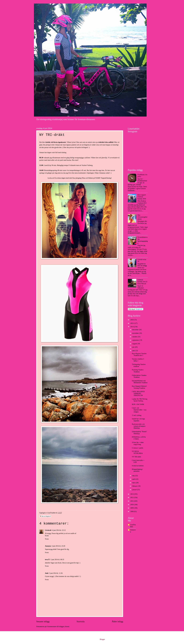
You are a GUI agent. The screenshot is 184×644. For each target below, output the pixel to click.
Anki (47, 573)
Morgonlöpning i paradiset (137, 470)
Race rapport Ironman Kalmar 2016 (142, 197)
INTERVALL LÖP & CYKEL (139, 438)
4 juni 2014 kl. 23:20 (58, 546)
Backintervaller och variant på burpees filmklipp (139, 426)
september (136, 340)
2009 (132, 508)
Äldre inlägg (117, 621)
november (136, 333)
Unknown (133, 531)
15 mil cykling (136, 415)
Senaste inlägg (43, 621)
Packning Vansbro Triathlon (138, 371)
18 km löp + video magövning (138, 443)
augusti (135, 344)
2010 (132, 505)
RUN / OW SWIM (138, 404)
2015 (132, 323)
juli (134, 347)
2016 (132, 320)
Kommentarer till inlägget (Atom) (58, 627)
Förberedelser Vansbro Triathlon (139, 376)
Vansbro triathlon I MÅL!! (138, 360)
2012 (132, 498)
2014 (132, 327)
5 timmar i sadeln (137, 448)
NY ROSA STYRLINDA (137, 452)
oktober (135, 337)
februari (135, 486)
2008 (132, 512)
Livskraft (48, 530)
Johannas (102, 173)
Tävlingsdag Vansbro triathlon (139, 365)
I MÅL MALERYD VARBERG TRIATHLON (138, 394)
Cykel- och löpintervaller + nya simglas (139, 410)
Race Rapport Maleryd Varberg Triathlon (139, 387)
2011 (132, 501)
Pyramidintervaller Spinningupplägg (143, 240)
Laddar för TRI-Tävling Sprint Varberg (140, 400)
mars (134, 483)
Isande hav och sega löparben (138, 420)
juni (134, 351)
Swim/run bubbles (138, 466)
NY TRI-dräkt (136, 457)
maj (134, 476)
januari (135, 490)
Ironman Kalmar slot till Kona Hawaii (142, 282)
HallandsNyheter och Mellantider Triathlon (140, 382)
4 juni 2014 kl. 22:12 (59, 530)
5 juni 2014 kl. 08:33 (57, 560)
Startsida (81, 621)
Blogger (102, 639)
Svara (47, 539)
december (136, 330)
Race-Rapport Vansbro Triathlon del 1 (139, 355)
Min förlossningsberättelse (143, 217)
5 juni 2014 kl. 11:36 (56, 573)
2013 (132, 494)
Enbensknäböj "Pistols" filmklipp (139, 433)
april (134, 479)
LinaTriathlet (133, 526)
